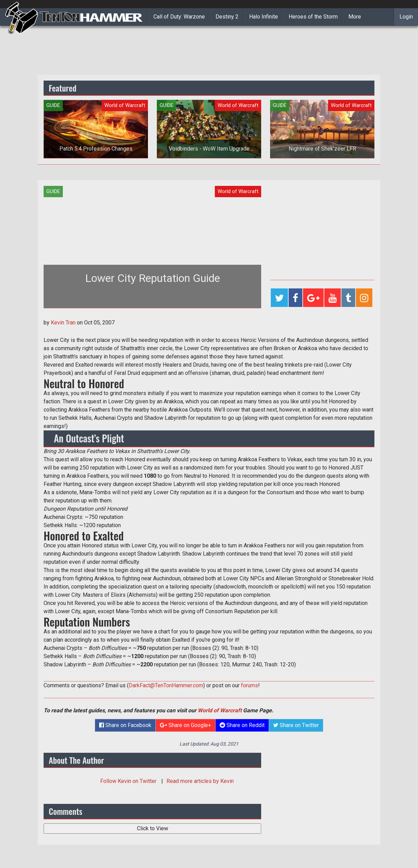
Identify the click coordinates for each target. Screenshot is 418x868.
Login (406, 17)
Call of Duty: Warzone (179, 17)
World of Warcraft (220, 710)
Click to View (153, 828)
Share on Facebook (125, 725)
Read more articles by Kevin (200, 781)
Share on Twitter (296, 725)
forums (249, 685)
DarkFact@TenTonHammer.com (166, 685)
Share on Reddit (242, 725)
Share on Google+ (185, 725)
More (355, 17)
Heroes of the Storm (313, 17)
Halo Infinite (264, 17)
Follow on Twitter (129, 781)
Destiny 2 (227, 17)
